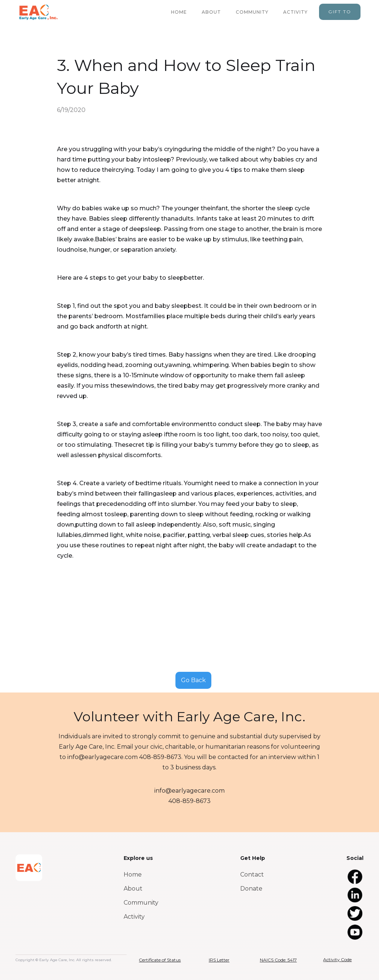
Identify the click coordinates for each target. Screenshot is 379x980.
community (252, 12)
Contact (252, 874)
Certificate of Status (160, 960)
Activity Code (337, 959)
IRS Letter (219, 960)
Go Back (193, 680)
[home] (38, 12)
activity (295, 12)
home (179, 12)
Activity (134, 917)
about (211, 12)
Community (141, 903)
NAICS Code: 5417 (278, 960)
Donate (251, 889)
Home (133, 874)
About (133, 889)
